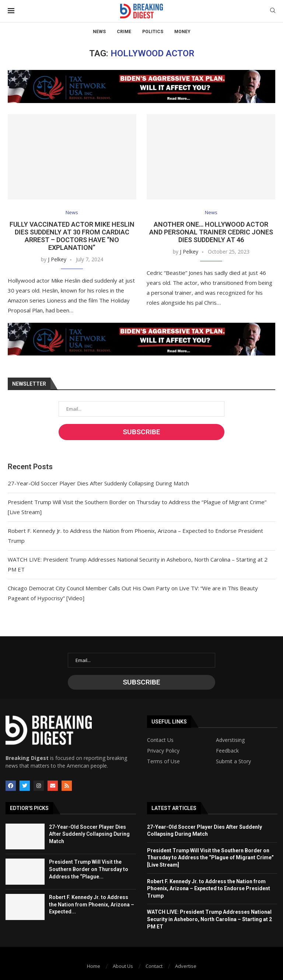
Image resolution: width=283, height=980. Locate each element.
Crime (124, 32)
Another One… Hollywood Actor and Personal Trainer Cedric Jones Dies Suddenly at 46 (211, 232)
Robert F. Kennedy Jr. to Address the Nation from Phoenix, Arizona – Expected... (92, 904)
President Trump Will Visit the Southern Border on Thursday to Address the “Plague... (89, 869)
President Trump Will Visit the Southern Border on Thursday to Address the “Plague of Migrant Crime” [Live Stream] (210, 858)
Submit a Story (233, 761)
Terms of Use (163, 761)
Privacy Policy (163, 751)
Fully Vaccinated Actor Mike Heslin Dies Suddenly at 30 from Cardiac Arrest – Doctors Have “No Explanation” (72, 236)
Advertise (186, 966)
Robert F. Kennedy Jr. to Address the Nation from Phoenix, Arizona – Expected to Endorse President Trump (209, 889)
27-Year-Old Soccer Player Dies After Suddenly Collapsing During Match (98, 483)
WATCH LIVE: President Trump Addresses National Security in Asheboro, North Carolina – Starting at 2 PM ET (209, 919)
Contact (154, 966)
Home (94, 966)
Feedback (227, 751)
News (99, 32)
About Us (123, 966)
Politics (153, 32)
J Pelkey (57, 259)
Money (182, 32)
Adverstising (230, 740)
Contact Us (160, 740)
